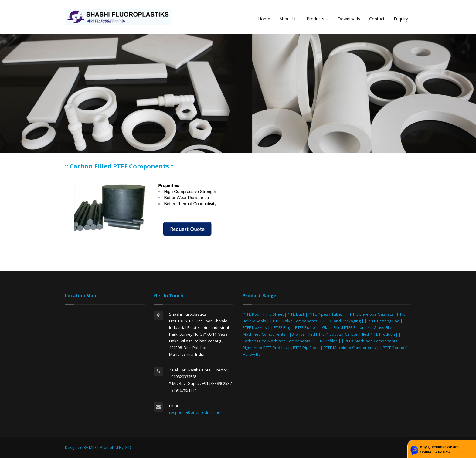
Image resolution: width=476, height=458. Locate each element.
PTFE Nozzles (255, 327)
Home (264, 19)
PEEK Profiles (325, 341)
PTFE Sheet (273, 314)
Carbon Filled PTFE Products (370, 334)
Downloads (349, 19)
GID (128, 447)
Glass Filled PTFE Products (346, 327)
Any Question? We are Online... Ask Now (439, 450)
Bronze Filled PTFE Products (317, 334)
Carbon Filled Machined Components (276, 341)
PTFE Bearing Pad (384, 321)
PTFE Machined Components (350, 348)
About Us (288, 19)
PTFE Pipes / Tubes (326, 314)
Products (318, 19)
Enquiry (401, 19)
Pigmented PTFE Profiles (265, 348)
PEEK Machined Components (371, 341)
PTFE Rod (251, 314)
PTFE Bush (296, 314)
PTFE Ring (282, 327)
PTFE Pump (305, 327)
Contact (377, 19)
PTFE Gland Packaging (340, 321)
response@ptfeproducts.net (195, 412)
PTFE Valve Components (295, 321)
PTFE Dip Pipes (306, 348)
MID (92, 447)
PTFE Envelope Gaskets (372, 314)
